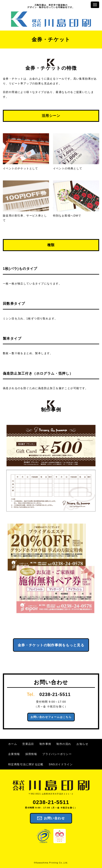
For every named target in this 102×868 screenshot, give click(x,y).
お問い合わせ (54, 818)
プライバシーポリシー (57, 754)
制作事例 (45, 744)
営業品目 (28, 744)
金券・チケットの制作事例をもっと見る (51, 645)
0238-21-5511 (55, 694)
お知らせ (82, 744)
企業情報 (14, 754)
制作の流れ (64, 744)
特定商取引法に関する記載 (26, 764)
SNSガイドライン (61, 764)
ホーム (13, 744)
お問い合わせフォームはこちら (51, 717)
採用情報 (31, 754)
